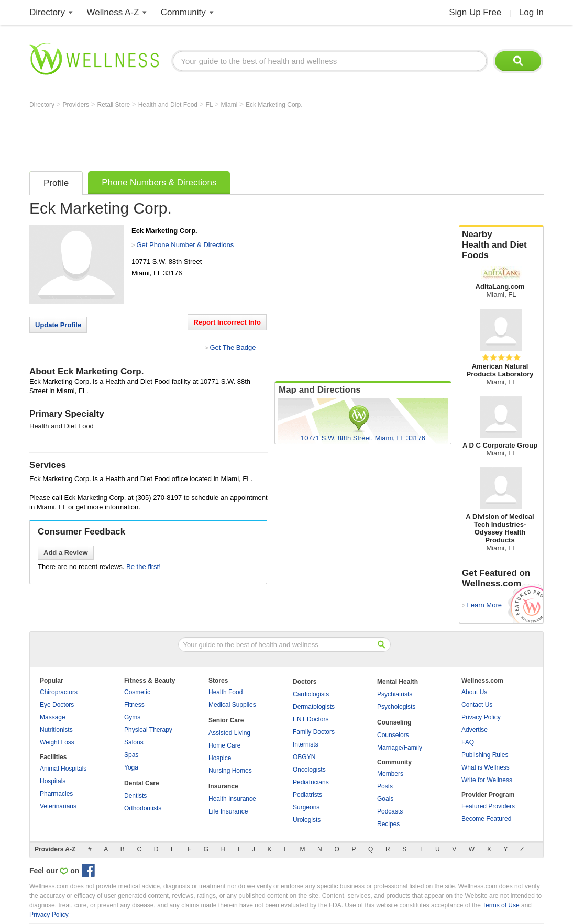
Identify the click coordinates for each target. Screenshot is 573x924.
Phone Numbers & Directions (159, 182)
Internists (306, 744)
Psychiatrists (395, 694)
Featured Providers (488, 806)
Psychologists (396, 707)
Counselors (393, 735)
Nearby (501, 245)
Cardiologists (311, 694)
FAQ (468, 742)
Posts (385, 786)
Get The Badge (233, 347)
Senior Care (226, 720)
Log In (531, 12)
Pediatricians (311, 782)
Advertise (475, 730)
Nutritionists (56, 730)
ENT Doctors (311, 719)
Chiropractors (59, 692)
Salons (134, 742)
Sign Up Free (475, 12)
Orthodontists (143, 808)
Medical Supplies (232, 705)
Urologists (307, 820)
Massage (53, 717)
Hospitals (53, 781)
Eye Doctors (57, 705)
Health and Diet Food (169, 105)
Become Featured (486, 819)
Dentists (135, 796)
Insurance (223, 786)
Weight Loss (57, 742)
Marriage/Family (400, 748)
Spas (131, 755)
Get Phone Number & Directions (185, 245)
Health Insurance (232, 799)
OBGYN (304, 757)
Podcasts (390, 811)
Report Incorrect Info (227, 322)
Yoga (131, 767)
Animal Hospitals (63, 769)
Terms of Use (501, 905)
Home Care (224, 745)
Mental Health (398, 682)
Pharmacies (56, 794)
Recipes (388, 824)
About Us (474, 692)
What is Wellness (486, 767)
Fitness (134, 705)
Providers (76, 105)
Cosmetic (137, 692)
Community (183, 12)
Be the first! (144, 567)
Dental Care (142, 783)
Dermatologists (314, 707)
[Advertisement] (220, 137)
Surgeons (306, 807)
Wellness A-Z (113, 12)
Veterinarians (58, 806)
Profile (56, 183)
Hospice (220, 758)
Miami (230, 105)
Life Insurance (228, 811)
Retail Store (115, 105)
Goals (385, 799)
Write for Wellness (487, 780)
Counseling (394, 722)
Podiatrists (307, 795)
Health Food (225, 692)
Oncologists (309, 770)
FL (210, 105)
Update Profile (58, 325)
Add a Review (66, 553)
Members (390, 774)
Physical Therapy (148, 730)
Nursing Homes (230, 771)
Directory (47, 12)
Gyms (132, 717)
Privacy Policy (481, 717)
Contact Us (477, 705)
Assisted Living (229, 733)
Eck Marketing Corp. (274, 105)
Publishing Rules (485, 755)
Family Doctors (314, 732)
